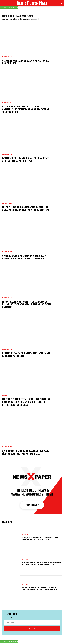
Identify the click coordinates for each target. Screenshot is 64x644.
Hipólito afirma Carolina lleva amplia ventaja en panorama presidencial (26, 355)
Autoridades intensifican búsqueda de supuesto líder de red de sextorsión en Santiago (26, 452)
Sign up (32, 629)
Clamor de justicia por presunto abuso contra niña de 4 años (25, 62)
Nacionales (7, 57)
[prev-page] (4, 603)
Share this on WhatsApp (10, 7)
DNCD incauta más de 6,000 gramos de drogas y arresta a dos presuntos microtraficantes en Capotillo (41, 563)
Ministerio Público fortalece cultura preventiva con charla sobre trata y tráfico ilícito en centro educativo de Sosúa (26, 402)
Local (5, 395)
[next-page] (7, 603)
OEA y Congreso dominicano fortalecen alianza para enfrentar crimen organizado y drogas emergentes (40, 588)
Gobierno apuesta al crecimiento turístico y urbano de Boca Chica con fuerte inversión (24, 257)
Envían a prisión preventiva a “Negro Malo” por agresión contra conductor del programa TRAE (26, 208)
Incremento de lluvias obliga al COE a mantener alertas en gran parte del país (26, 159)
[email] (32, 623)
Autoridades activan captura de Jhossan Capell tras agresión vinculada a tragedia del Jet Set (40, 538)
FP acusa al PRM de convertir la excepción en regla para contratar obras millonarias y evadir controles (27, 304)
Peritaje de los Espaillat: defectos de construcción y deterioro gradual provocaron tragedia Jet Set (26, 109)
